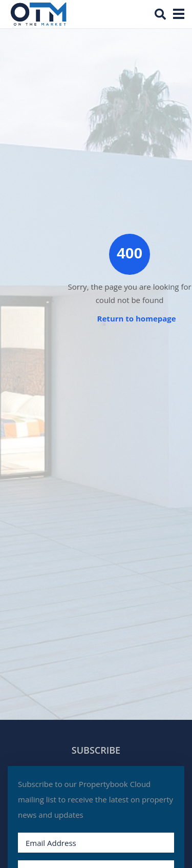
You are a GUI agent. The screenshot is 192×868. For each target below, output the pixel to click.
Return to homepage (137, 318)
